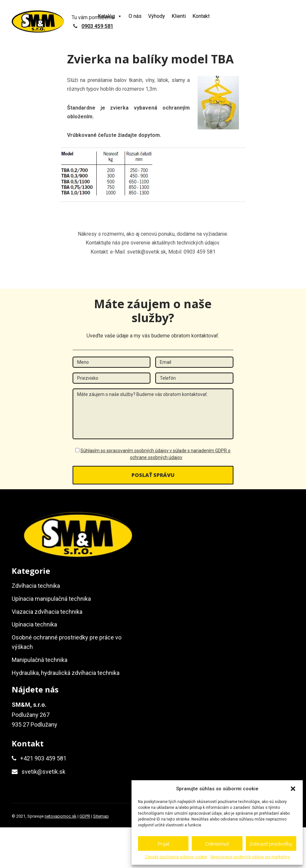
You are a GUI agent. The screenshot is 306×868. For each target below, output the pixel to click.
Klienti (179, 16)
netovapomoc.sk (61, 816)
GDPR (85, 816)
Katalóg (110, 16)
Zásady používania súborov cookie (176, 857)
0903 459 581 (97, 26)
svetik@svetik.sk (43, 772)
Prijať (163, 844)
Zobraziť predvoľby (271, 844)
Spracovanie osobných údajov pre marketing (250, 857)
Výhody (157, 16)
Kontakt (201, 16)
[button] (293, 789)
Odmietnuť (217, 844)
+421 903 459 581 (43, 758)
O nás (135, 16)
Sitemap (101, 816)
